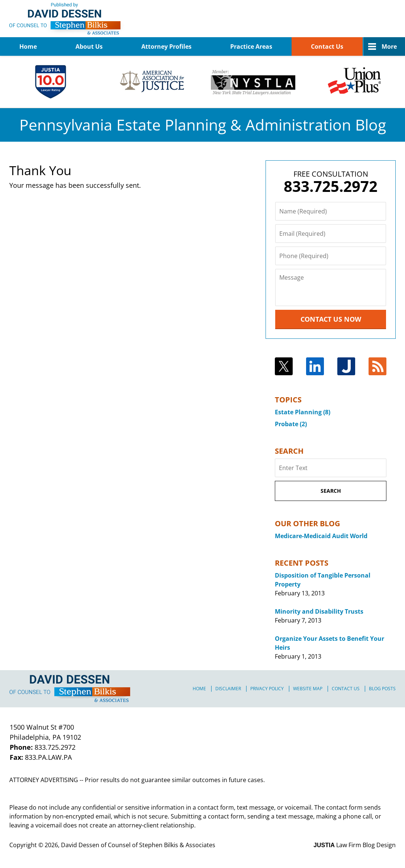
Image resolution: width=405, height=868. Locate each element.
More (389, 46)
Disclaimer (228, 689)
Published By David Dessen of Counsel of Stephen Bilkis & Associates (357, 19)
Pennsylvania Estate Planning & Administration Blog (67, 19)
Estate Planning (303, 412)
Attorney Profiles (166, 46)
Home (28, 46)
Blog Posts (382, 689)
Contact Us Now (331, 319)
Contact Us (327, 46)
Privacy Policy (267, 689)
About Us (89, 46)
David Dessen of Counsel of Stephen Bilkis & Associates (138, 845)
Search (331, 491)
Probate (291, 424)
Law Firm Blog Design (355, 845)
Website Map (308, 689)
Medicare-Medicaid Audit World (321, 536)
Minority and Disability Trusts (319, 611)
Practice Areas (251, 46)
